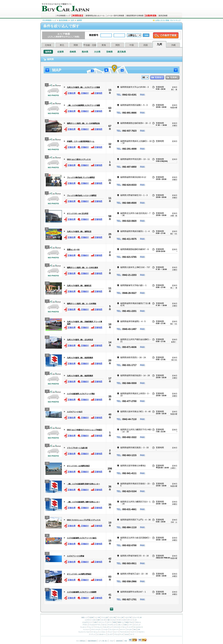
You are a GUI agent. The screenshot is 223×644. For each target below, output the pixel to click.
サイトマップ (175, 20)
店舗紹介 (83, 93)
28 (47, 572)
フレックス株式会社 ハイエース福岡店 (82, 195)
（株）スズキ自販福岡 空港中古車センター (83, 484)
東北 (62, 45)
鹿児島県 (122, 52)
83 (110, 577)
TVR (139, 630)
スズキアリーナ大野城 (76, 556)
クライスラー (117, 627)
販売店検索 (163, 16)
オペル (104, 625)
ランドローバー (114, 630)
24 (47, 500)
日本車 (92, 617)
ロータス (130, 630)
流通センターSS (73, 250)
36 (110, 487)
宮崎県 (109, 52)
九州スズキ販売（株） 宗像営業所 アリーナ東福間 (85, 323)
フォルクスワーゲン (95, 625)
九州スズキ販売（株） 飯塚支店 (79, 286)
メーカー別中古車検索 (115, 16)
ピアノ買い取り (103, 641)
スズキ (124, 620)
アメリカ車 (105, 617)
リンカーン (83, 627)
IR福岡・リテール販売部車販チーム (81, 141)
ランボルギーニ (101, 634)
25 (110, 234)
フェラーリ (133, 632)
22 (47, 464)
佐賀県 (61, 52)
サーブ (132, 634)
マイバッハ (102, 622)
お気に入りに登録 (162, 20)
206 (110, 469)
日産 (98, 620)
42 (110, 559)
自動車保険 (151, 16)
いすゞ (136, 620)
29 (47, 590)
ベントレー (86, 630)
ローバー (123, 630)
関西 (118, 45)
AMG (95, 622)
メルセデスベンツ (87, 622)
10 (47, 247)
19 (47, 410)
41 (110, 595)
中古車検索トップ (64, 16)
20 (110, 360)
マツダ (118, 620)
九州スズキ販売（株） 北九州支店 (80, 340)
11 (110, 198)
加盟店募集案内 (92, 641)
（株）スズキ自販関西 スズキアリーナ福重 (83, 105)
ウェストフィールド (84, 632)
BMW (115, 622)
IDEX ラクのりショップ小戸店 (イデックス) (84, 520)
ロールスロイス (138, 627)
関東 (76, 45)
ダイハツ (130, 620)
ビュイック (137, 625)
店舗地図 (96, 93)
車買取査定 (78, 16)
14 (47, 319)
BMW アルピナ (130, 622)
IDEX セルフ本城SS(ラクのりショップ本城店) (85, 430)
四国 (145, 45)
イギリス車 (112, 617)
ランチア (110, 634)
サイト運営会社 (81, 641)
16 (47, 355)
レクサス (88, 620)
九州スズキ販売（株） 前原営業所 (80, 358)
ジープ (130, 627)
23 (47, 482)
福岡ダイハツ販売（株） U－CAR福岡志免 (83, 123)
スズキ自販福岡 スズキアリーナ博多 (81, 394)
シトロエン (103, 632)
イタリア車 (128, 617)
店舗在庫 (70, 93)
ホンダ (103, 620)
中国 (132, 45)
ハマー (130, 625)
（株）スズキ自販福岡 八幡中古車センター (83, 502)
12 (47, 283)
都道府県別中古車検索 (135, 16)
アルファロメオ (124, 632)
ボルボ (127, 634)
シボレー (120, 625)
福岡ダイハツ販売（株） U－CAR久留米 (82, 268)
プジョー (110, 632)
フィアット (92, 634)
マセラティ (141, 632)
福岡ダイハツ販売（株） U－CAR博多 (82, 304)
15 (110, 90)
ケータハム (95, 632)
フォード (91, 627)
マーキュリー (99, 627)
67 (110, 126)
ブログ (112, 641)
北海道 (48, 45)
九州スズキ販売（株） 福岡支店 (79, 232)
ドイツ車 (97, 617)
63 (110, 108)
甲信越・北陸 (90, 45)
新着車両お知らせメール (95, 16)
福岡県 (79, 20)
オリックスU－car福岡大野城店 (79, 574)
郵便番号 (94, 35)
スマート (109, 622)
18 (47, 392)
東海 (104, 45)
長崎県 (73, 52)
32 (110, 144)
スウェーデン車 (137, 617)
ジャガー (106, 630)
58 (110, 216)
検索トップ (85, 617)
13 (47, 301)
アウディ (85, 625)
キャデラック (112, 625)
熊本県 (85, 52)
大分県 (97, 52)
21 (110, 180)
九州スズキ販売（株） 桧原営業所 (80, 376)
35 (110, 396)
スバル (113, 620)
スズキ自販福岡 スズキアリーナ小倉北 (82, 538)
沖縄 (173, 45)
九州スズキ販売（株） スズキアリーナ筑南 (83, 87)
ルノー (116, 632)
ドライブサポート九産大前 (77, 448)
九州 (72, 20)
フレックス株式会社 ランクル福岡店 (81, 177)
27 (47, 554)
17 (47, 374)
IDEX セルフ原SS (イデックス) (79, 159)
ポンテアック (108, 627)
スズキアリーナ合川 (75, 412)
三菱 (108, 620)
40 (110, 414)
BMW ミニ (121, 622)
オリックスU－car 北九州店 (78, 213)
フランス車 (120, 617)
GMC (126, 625)
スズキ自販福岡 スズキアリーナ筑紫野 (82, 592)
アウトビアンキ (119, 634)
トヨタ (94, 620)
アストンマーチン (96, 630)
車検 (126, 641)
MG (135, 630)
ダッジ (125, 627)
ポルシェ (138, 622)
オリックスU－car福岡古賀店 (78, 466)
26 (47, 536)
